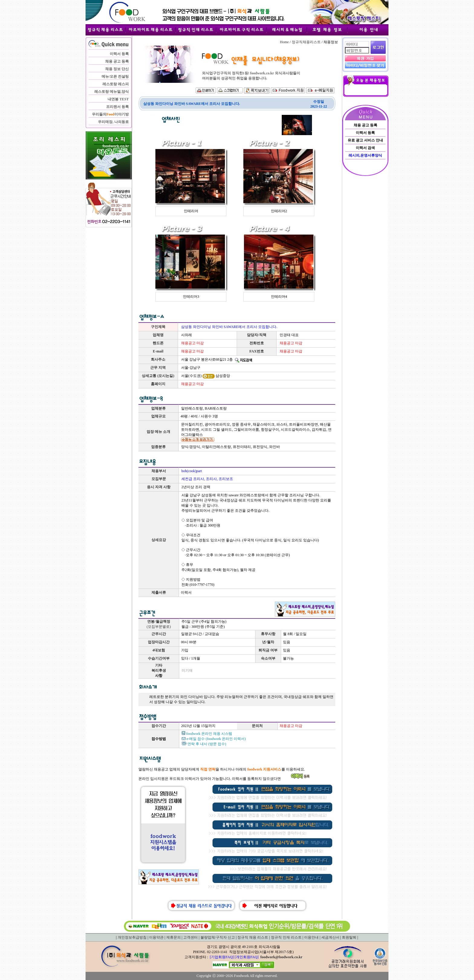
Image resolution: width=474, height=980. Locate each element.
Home (284, 42)
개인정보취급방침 (132, 937)
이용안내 (311, 937)
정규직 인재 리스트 (286, 937)
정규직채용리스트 (306, 42)
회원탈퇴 (349, 937)
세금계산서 (330, 937)
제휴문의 (174, 937)
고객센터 (190, 937)
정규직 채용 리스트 (253, 937)
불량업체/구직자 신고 (218, 937)
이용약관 (156, 937)
